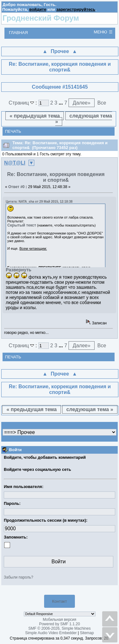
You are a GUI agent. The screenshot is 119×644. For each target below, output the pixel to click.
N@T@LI (15, 163)
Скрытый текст (22, 225)
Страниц (22, 103)
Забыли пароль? (19, 577)
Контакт (60, 601)
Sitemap (87, 633)
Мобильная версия (60, 620)
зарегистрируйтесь (76, 9)
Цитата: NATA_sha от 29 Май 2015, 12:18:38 (39, 202)
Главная (18, 33)
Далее (82, 103)
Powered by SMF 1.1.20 (60, 624)
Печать (13, 131)
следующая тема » (84, 119)
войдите (38, 9)
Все (102, 103)
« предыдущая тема (35, 116)
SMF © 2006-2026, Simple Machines (59, 628)
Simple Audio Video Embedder (51, 633)
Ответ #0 (17, 187)
